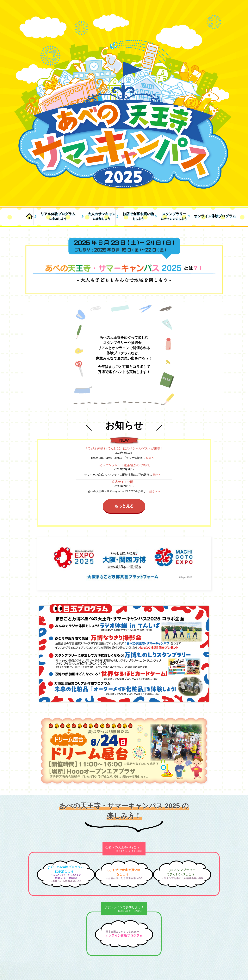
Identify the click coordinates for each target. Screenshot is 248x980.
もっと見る (124, 506)
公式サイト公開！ (124, 482)
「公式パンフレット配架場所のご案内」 (124, 465)
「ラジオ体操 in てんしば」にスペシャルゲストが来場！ (124, 448)
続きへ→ (152, 458)
